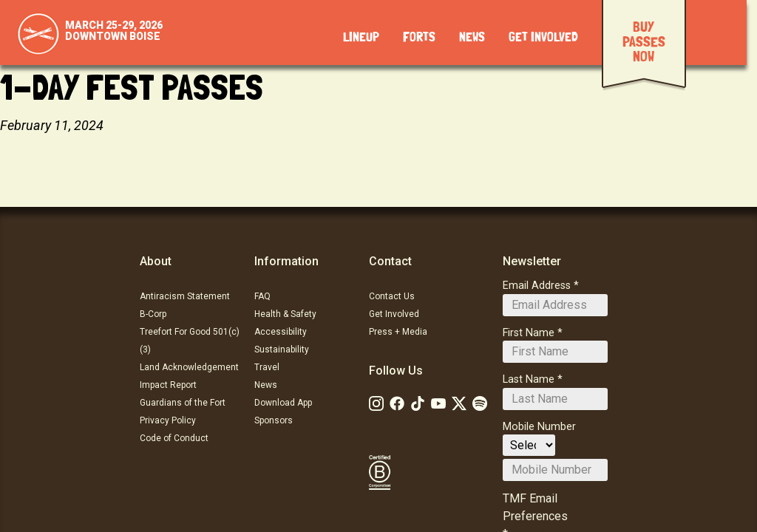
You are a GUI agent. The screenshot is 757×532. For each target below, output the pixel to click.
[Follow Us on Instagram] (376, 403)
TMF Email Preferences (535, 507)
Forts (419, 38)
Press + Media (398, 332)
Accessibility (281, 332)
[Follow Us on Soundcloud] (480, 403)
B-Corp (153, 314)
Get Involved (543, 38)
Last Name (529, 379)
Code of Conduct (174, 438)
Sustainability (282, 349)
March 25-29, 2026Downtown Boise (114, 31)
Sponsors (274, 420)
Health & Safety (285, 314)
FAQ (262, 296)
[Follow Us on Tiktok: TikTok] (418, 403)
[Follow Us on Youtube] (438, 403)
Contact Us (392, 296)
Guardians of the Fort (183, 403)
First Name (529, 333)
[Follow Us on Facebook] (397, 403)
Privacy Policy (168, 420)
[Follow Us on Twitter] (459, 403)
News (472, 38)
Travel (267, 367)
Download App (283, 403)
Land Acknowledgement (189, 367)
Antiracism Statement (185, 296)
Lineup (361, 38)
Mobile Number (539, 427)
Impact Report (168, 385)
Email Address (537, 286)
